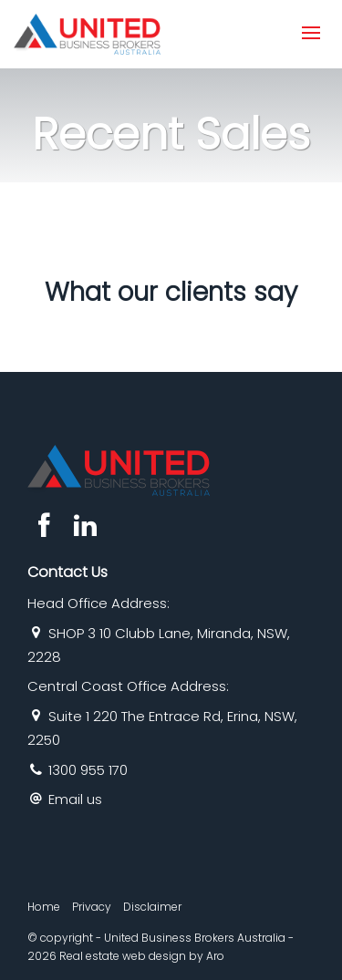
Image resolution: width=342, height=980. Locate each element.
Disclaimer (152, 907)
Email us (75, 799)
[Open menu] (311, 33)
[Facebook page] (48, 528)
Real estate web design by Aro (142, 956)
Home (44, 907)
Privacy (92, 907)
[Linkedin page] (85, 528)
